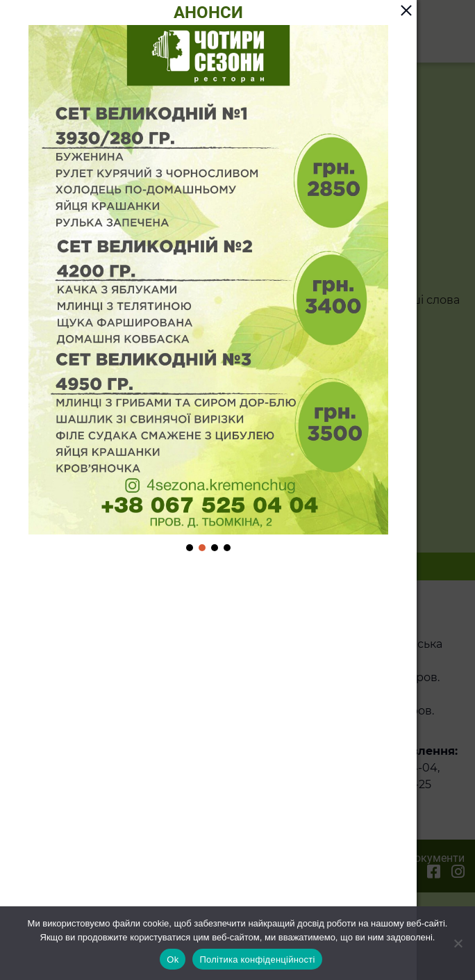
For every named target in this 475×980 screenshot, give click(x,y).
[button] (190, 548)
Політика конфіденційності (257, 959)
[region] (208, 289)
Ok (173, 959)
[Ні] (458, 943)
